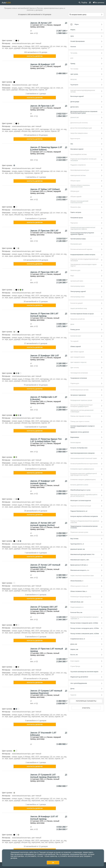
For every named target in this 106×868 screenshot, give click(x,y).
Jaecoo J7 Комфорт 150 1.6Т (45, 356)
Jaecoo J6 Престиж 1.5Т (42, 106)
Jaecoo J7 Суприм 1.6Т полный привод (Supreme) (46, 692)
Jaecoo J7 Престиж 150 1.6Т (44, 231)
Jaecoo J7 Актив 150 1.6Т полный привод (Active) (43, 524)
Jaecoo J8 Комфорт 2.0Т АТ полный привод (44, 818)
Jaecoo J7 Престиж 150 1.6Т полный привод (44, 315)
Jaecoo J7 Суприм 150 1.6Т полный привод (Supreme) (44, 608)
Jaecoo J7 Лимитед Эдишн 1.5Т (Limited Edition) (46, 148)
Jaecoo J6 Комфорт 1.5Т (43, 64)
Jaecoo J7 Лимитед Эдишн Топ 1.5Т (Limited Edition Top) (46, 440)
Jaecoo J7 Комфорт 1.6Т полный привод (43, 482)
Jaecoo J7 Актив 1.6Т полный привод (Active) (45, 566)
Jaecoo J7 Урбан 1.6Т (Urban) (45, 189)
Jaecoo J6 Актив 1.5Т (41, 23)
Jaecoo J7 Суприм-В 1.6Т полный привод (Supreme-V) (45, 776)
